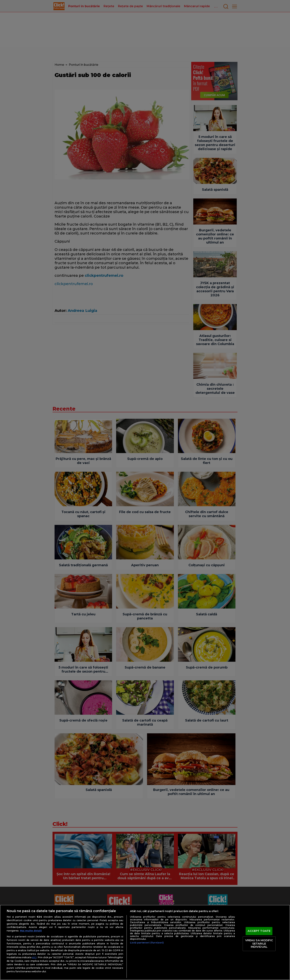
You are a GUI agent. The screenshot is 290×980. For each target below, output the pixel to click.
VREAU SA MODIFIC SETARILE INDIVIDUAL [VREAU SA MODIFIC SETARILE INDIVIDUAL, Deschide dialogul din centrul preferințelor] (259, 944)
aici (34, 957)
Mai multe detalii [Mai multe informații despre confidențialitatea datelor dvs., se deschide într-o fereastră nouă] (31, 931)
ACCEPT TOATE (259, 931)
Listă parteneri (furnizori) (147, 943)
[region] (145, 942)
